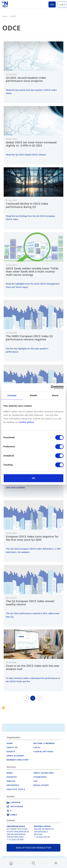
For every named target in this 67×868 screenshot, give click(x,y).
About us (12, 748)
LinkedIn (15, 802)
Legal (37, 748)
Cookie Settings (43, 752)
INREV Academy (16, 756)
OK (34, 478)
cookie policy (26, 422)
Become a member (44, 743)
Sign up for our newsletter (33, 848)
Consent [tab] (12, 395)
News (10, 773)
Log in (62, 4)
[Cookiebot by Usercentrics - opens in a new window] (51, 387)
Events (11, 752)
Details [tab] (33, 395)
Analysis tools (16, 789)
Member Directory (18, 760)
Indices (11, 781)
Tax (36, 781)
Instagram (17, 807)
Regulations (41, 785)
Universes (13, 785)
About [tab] (55, 395)
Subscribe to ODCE (3, 708)
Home (5, 16)
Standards (40, 777)
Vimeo (14, 815)
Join (52, 4)
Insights (12, 777)
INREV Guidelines (44, 773)
